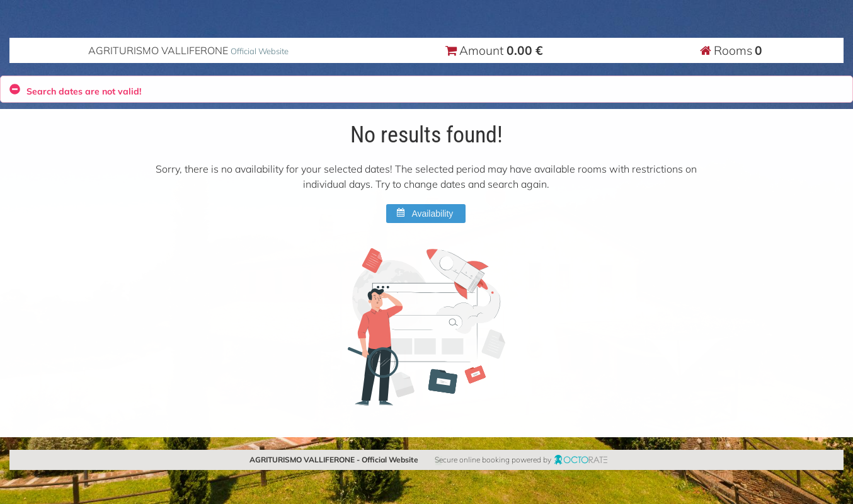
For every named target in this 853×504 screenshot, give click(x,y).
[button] (426, 214)
